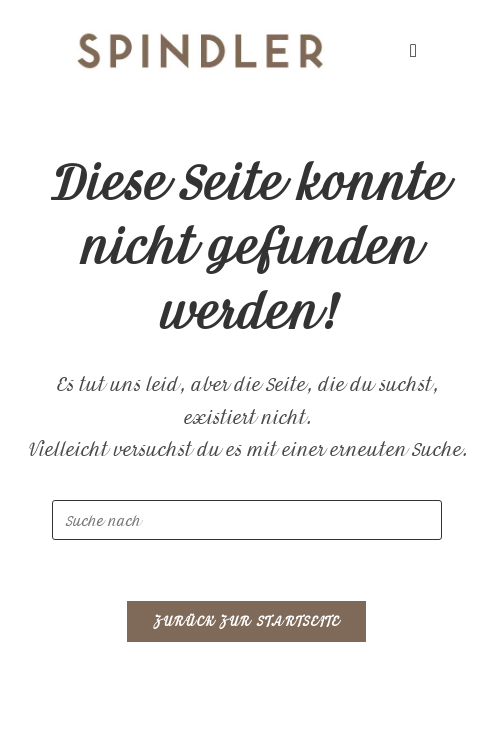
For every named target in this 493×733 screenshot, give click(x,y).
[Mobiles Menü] (414, 50)
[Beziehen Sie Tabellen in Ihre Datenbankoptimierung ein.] (247, 520)
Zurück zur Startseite (246, 621)
